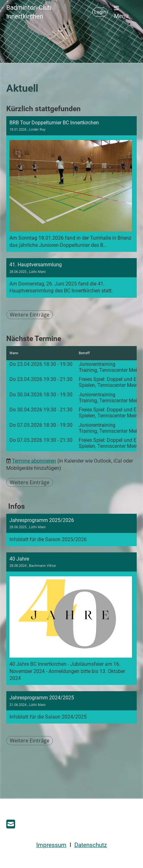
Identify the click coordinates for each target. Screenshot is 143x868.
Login (100, 12)
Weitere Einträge (30, 315)
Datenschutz (91, 845)
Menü (121, 12)
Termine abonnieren (34, 461)
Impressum (51, 845)
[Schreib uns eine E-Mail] (11, 824)
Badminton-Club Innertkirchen (29, 12)
